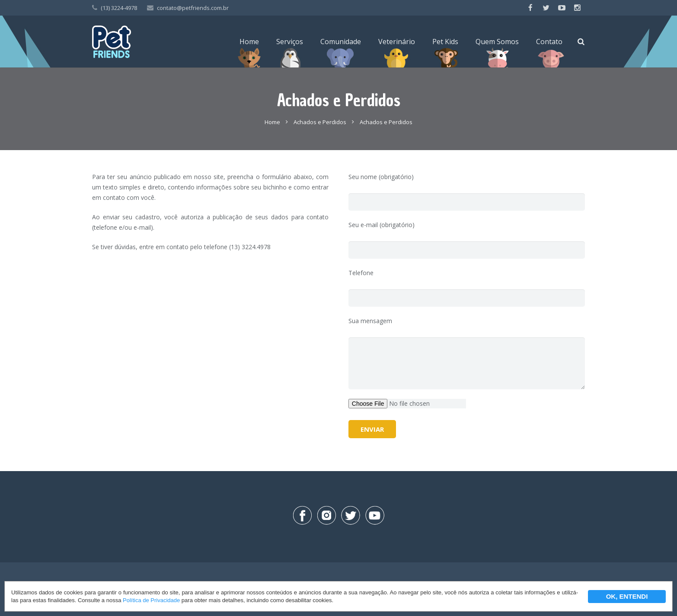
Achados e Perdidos (320, 122)
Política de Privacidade (151, 600)
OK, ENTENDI (627, 596)
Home (272, 122)
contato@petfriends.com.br (193, 8)
